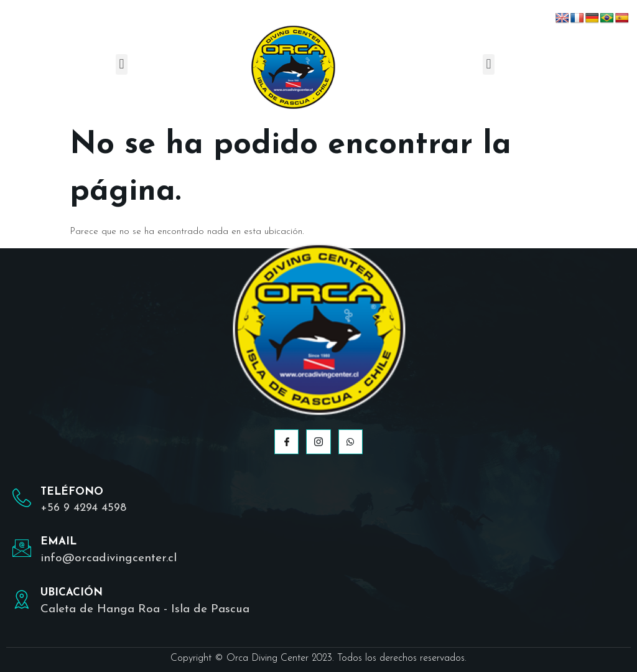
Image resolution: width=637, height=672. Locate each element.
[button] (122, 64)
